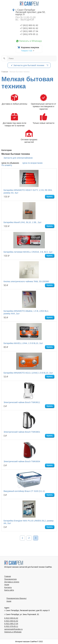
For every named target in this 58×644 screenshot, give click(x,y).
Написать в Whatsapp (31, 41)
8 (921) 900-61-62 (11, 621)
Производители (10, 579)
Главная (8, 576)
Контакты (8, 587)
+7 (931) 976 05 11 (29, 34)
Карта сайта (9, 590)
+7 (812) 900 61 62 (29, 25)
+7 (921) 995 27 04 (29, 31)
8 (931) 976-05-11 (11, 626)
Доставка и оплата (12, 582)
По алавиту (7, 165)
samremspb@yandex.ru (13, 629)
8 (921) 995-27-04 (11, 624)
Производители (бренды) (16, 598)
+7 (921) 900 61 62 (29, 28)
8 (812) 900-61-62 (11, 618)
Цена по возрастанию (33, 163)
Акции (7, 585)
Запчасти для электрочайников (18, 158)
